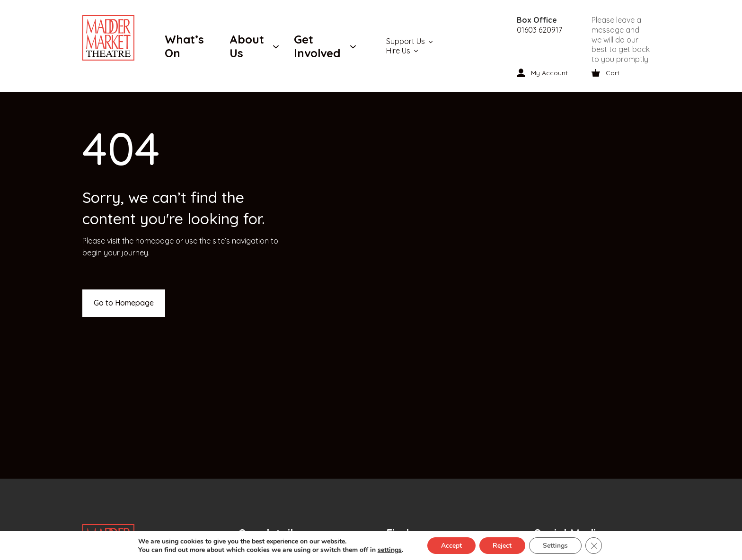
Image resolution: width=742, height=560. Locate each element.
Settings (556, 545)
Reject (502, 545)
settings (388, 550)
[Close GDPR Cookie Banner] (595, 545)
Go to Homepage (124, 303)
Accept (450, 545)
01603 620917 (539, 30)
